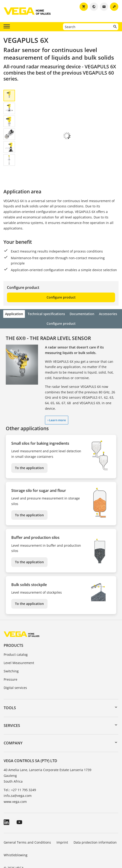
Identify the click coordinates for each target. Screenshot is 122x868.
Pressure (10, 665)
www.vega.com (15, 787)
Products (13, 631)
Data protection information (95, 828)
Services (12, 711)
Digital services (15, 673)
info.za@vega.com (18, 781)
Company (13, 728)
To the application (29, 453)
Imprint (62, 828)
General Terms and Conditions (27, 828)
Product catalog (16, 640)
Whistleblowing (16, 840)
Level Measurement (19, 648)
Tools (10, 693)
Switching (11, 656)
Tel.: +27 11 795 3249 (20, 775)
